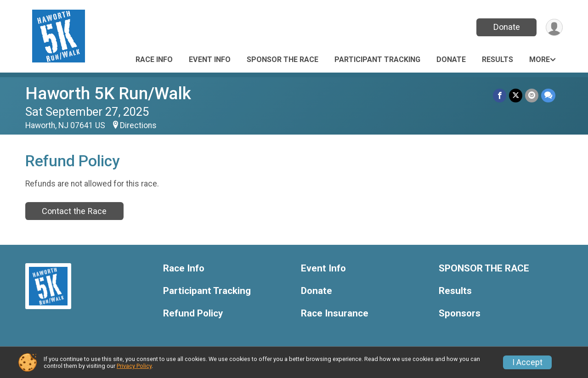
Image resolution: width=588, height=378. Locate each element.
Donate (507, 27)
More (540, 59)
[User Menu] (554, 27)
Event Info (210, 59)
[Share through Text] (548, 95)
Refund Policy (193, 313)
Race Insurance (335, 313)
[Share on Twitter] (516, 95)
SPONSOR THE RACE (283, 59)
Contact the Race (74, 211)
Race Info (154, 59)
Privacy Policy (134, 366)
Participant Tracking (377, 59)
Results (498, 59)
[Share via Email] (532, 95)
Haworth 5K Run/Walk (108, 93)
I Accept (527, 362)
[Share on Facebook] (500, 95)
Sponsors (460, 313)
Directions (138, 125)
